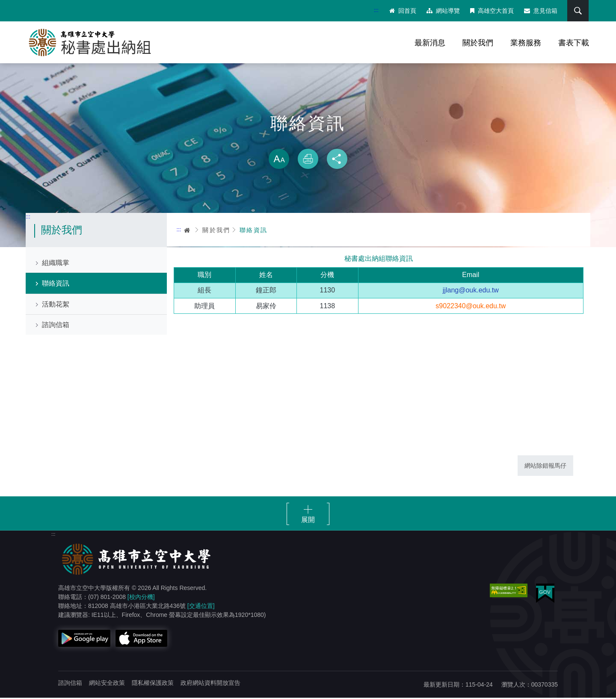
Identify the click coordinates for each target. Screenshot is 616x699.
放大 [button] (279, 160)
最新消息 (430, 43)
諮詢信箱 (56, 326)
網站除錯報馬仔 (545, 466)
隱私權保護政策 (153, 684)
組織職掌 (56, 264)
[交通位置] (201, 607)
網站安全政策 (107, 684)
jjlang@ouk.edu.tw (471, 291)
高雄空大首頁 (492, 11)
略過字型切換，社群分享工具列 (308, 141)
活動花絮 (56, 305)
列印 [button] (308, 160)
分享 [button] (337, 160)
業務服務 (526, 43)
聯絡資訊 (56, 285)
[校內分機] (141, 598)
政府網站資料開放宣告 (210, 684)
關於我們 (478, 43)
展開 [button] (308, 521)
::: (376, 10)
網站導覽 (443, 11)
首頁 (187, 231)
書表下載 (574, 43)
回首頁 (402, 11)
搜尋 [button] (577, 11)
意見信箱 (540, 11)
